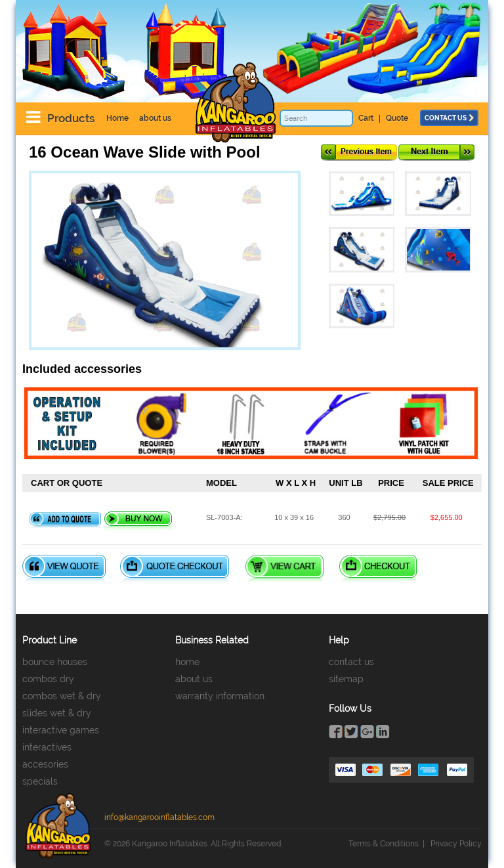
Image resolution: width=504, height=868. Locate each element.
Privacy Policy (456, 844)
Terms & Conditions (384, 844)
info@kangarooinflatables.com (159, 817)
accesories (45, 764)
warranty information (220, 696)
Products (71, 118)
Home (117, 118)
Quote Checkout (175, 568)
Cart (366, 118)
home (187, 662)
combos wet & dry (62, 696)
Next (436, 153)
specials (40, 781)
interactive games (61, 730)
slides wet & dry (57, 713)
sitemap (346, 679)
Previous (359, 153)
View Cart (284, 568)
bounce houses (55, 662)
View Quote (64, 568)
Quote (397, 118)
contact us (449, 118)
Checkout (378, 568)
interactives (47, 747)
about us (155, 118)
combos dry (48, 679)
